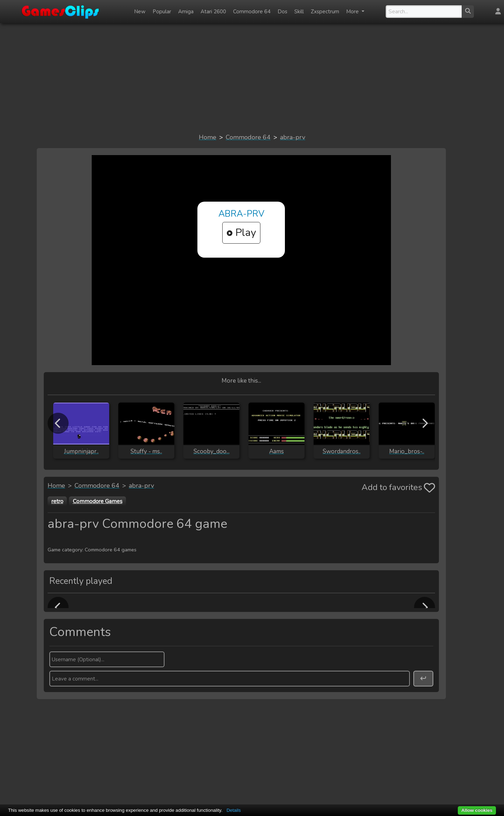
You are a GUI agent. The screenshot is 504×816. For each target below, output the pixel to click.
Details (234, 810)
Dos (282, 12)
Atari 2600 (213, 12)
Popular (162, 12)
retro (57, 501)
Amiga (186, 12)
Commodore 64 (252, 12)
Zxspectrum (325, 12)
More (353, 12)
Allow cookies (477, 810)
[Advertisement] (252, 78)
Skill (299, 12)
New (140, 12)
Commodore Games (98, 501)
